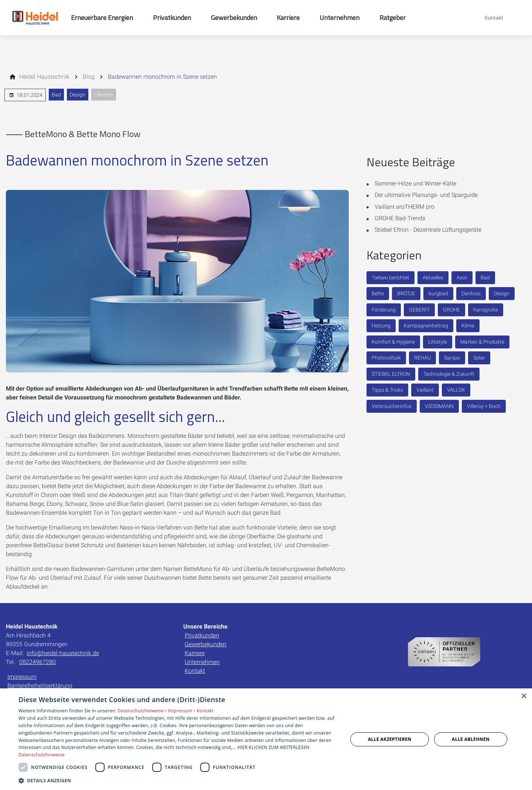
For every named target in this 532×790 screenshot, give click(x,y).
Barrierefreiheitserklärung (40, 686)
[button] (178, 780)
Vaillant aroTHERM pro (405, 207)
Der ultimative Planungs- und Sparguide (426, 195)
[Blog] (89, 77)
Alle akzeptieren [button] (390, 739)
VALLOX (456, 390)
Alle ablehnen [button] (471, 739)
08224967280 (37, 662)
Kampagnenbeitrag (426, 326)
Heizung (381, 326)
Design (78, 95)
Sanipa (452, 358)
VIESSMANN (439, 406)
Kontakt (195, 671)
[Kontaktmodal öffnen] (489, 18)
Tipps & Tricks (387, 390)
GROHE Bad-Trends (400, 218)
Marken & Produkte (482, 342)
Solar (479, 358)
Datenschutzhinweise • (143, 711)
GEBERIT (419, 310)
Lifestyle (104, 95)
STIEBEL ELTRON (391, 374)
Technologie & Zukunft (449, 374)
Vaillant (425, 390)
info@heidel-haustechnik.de (63, 653)
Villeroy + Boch (484, 406)
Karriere (195, 653)
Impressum (22, 677)
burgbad (438, 293)
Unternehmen (202, 662)
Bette (378, 293)
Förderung (384, 310)
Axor (462, 277)
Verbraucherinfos (392, 406)
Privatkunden (202, 635)
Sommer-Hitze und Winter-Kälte (415, 183)
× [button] (524, 696)
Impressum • (183, 711)
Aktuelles (433, 277)
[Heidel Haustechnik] (44, 77)
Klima (468, 326)
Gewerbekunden (206, 644)
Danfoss (471, 293)
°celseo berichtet (391, 277)
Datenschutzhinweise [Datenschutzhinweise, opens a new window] (42, 755)
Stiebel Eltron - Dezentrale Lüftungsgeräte (428, 230)
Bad (56, 95)
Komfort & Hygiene (393, 342)
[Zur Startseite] (35, 18)
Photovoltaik (386, 358)
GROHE (451, 310)
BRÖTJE (406, 293)
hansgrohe (486, 310)
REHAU (422, 358)
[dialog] (266, 739)
